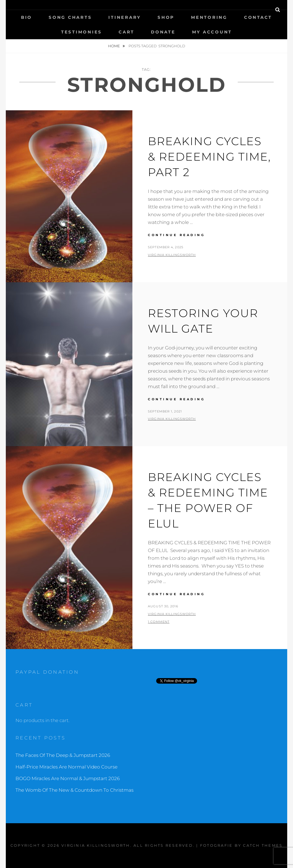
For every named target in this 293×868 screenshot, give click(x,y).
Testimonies (82, 32)
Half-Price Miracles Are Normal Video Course (66, 767)
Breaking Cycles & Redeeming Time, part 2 (209, 157)
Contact (258, 17)
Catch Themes (263, 845)
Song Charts (70, 17)
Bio (27, 17)
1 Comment (159, 622)
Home (114, 46)
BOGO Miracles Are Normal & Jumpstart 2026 (68, 778)
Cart (126, 32)
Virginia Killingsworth (172, 255)
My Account (212, 32)
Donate (163, 32)
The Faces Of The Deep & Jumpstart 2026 (63, 755)
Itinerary (125, 17)
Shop (166, 17)
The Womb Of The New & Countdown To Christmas (74, 790)
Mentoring (209, 17)
